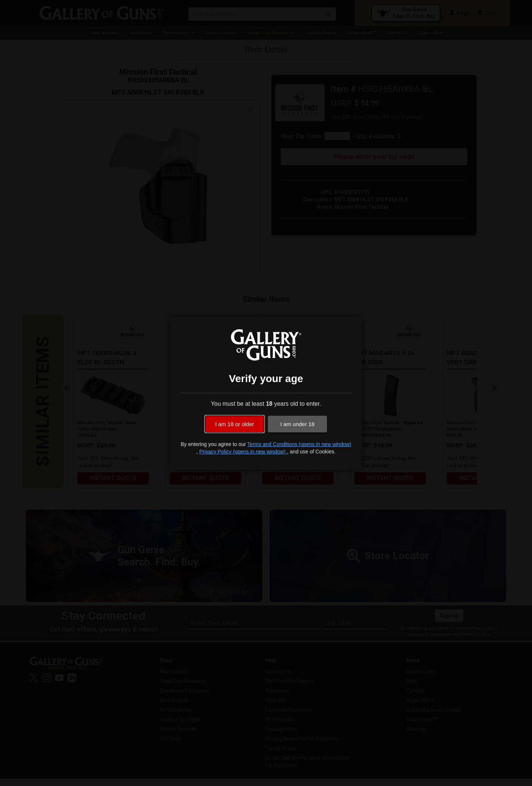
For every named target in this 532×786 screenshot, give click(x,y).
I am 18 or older (234, 424)
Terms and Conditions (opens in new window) (299, 444)
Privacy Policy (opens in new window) (243, 452)
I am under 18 (298, 424)
